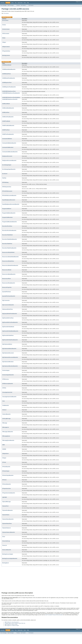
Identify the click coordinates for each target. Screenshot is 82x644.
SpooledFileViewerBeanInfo (9, 301)
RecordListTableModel (7, 239)
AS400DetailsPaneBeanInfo (9, 79)
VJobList (4, 417)
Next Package (11, 5)
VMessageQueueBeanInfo (8, 448)
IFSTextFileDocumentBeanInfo (9, 199)
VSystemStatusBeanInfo (8, 528)
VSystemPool (5, 515)
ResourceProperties (7, 292)
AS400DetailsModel (7, 66)
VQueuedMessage (6, 510)
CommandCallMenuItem (8, 150)
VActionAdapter (6, 377)
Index (25, 3)
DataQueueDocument (7, 158)
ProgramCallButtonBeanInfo (9, 216)
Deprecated (20, 3)
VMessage (5, 430)
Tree (16, 3)
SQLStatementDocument (8, 359)
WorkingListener (6, 56)
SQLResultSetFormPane (8, 323)
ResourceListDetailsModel (8, 256)
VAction (4, 25)
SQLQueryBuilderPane (7, 314)
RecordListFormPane (7, 230)
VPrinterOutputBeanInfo (8, 484)
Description (6, 13)
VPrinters (4, 488)
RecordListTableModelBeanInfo (9, 243)
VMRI (3, 452)
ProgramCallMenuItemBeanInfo (9, 225)
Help (28, 3)
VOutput (4, 466)
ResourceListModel (7, 274)
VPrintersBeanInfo (6, 492)
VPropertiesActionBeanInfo (9, 501)
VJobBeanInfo (6, 412)
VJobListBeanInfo (6, 421)
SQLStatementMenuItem (8, 368)
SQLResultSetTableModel (8, 332)
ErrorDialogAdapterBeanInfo (9, 172)
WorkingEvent (6, 573)
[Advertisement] (41, 589)
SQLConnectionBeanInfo (8, 310)
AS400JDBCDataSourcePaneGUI (10, 101)
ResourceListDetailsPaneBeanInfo (10, 270)
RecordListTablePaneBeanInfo (9, 252)
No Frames (23, 5)
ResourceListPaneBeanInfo (9, 288)
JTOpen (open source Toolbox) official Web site (15, 633)
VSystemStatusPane (7, 533)
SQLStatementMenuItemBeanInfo (10, 372)
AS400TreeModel (6, 123)
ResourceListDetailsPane (8, 265)
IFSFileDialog (5, 185)
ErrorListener (5, 20)
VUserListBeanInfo (7, 559)
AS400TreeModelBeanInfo (8, 127)
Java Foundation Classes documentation (54, 625)
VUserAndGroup (6, 550)
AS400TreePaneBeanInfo (8, 136)
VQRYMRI (4, 506)
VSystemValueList (6, 537)
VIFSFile (4, 394)
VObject (4, 43)
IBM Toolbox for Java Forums (11, 634)
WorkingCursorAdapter (8, 564)
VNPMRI (4, 457)
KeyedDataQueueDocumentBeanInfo (11, 207)
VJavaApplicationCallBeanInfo (9, 403)
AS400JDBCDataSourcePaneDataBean (11, 99)
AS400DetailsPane (6, 75)
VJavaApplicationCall (7, 399)
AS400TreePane (6, 132)
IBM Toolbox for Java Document (12, 632)
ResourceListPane (6, 283)
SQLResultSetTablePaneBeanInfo (10, 345)
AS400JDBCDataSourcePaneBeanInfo (11, 94)
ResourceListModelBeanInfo (9, 279)
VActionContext (6, 29)
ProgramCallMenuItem (7, 221)
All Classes (31, 5)
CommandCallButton (7, 141)
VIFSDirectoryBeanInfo (8, 390)
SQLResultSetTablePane (8, 341)
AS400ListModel (6, 105)
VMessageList (5, 435)
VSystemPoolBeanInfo (7, 519)
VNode (4, 38)
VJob (3, 408)
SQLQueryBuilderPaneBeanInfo (10, 319)
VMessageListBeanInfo (8, 439)
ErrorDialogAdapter (7, 167)
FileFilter (4, 181)
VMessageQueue (6, 443)
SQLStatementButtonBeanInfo (9, 354)
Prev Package (4, 5)
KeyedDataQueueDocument (9, 203)
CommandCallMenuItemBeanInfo (10, 154)
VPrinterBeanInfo (6, 475)
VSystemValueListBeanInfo (9, 541)
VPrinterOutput (6, 479)
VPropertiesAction (6, 497)
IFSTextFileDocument (7, 194)
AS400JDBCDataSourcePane (9, 92)
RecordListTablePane (7, 248)
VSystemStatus (6, 524)
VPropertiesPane (6, 52)
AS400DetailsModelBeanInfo (9, 70)
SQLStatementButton (7, 350)
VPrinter (4, 470)
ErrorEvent (5, 176)
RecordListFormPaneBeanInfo (9, 234)
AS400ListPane (6, 114)
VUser (4, 546)
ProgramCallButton (7, 212)
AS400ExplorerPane (7, 84)
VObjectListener (6, 47)
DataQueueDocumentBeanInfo (9, 163)
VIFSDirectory (5, 386)
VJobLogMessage (6, 426)
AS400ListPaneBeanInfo (8, 118)
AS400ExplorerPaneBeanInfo (9, 88)
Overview (3, 3)
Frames (18, 5)
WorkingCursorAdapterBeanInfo (10, 568)
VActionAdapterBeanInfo (8, 381)
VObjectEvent (5, 461)
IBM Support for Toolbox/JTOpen (12, 635)
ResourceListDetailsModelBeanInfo (10, 261)
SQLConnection (6, 305)
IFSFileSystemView (7, 190)
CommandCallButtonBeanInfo (9, 145)
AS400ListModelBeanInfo (8, 109)
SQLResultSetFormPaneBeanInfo (10, 328)
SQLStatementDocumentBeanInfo (10, 363)
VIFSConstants (6, 34)
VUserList (5, 555)
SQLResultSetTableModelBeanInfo (10, 337)
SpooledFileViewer (7, 297)
